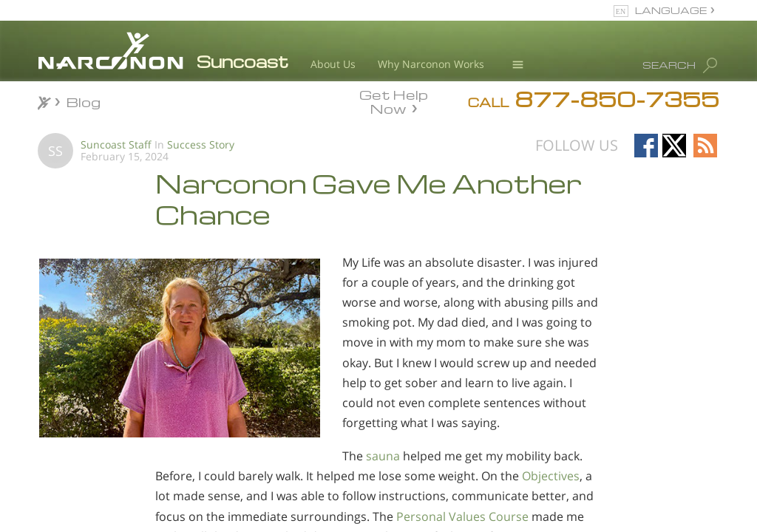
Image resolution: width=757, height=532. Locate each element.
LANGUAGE (671, 10)
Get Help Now (394, 100)
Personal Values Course (462, 516)
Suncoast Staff (116, 144)
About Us (333, 64)
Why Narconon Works (431, 64)
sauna (383, 456)
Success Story (201, 144)
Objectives (551, 476)
